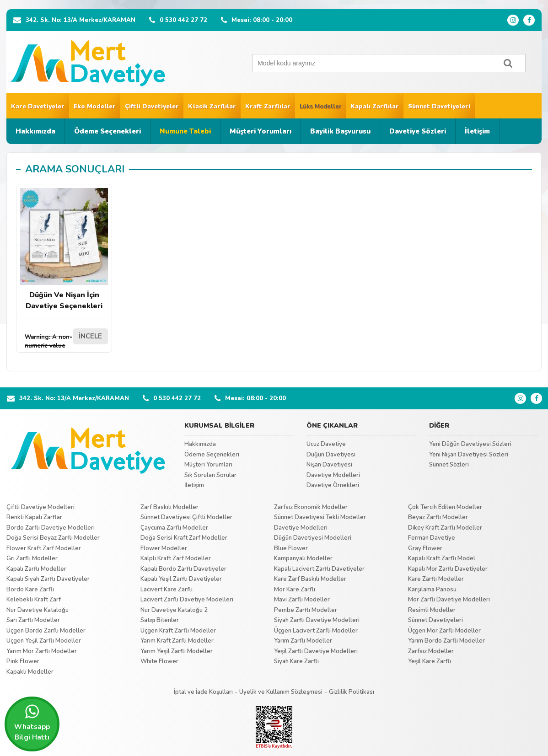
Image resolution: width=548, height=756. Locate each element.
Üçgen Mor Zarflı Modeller (444, 631)
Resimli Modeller (432, 610)
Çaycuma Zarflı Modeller (174, 528)
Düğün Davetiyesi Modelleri (313, 538)
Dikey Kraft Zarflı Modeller (445, 528)
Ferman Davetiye (432, 538)
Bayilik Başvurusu (340, 131)
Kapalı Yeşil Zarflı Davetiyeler (181, 579)
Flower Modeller (164, 548)
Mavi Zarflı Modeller (302, 600)
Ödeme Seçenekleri (107, 131)
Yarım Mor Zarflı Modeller (42, 651)
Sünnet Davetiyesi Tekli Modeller (320, 517)
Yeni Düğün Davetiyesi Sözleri (470, 444)
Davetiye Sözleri (418, 131)
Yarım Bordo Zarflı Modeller (446, 641)
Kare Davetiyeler (38, 107)
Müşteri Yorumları (261, 131)
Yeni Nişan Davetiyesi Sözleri (469, 455)
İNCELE (90, 336)
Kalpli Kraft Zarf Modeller (176, 558)
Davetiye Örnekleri (333, 485)
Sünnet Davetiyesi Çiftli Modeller (186, 517)
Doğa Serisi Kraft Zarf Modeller (184, 538)
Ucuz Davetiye (326, 444)
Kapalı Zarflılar (375, 107)
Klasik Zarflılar (212, 107)
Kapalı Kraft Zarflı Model (442, 558)
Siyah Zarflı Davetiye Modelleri (317, 620)
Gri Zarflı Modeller (32, 558)
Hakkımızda (35, 131)
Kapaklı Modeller (30, 672)
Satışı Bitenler (160, 620)
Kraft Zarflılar (268, 107)
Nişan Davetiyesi (329, 465)
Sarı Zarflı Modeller (33, 620)
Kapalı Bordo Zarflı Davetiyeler (183, 569)
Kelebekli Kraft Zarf (34, 600)
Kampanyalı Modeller (303, 558)
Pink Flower (23, 661)
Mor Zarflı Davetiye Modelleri (449, 600)
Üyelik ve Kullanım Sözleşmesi (281, 692)
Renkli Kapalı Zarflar (34, 517)
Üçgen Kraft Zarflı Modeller (178, 631)
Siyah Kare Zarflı (296, 661)
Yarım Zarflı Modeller (303, 641)
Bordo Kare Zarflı (30, 590)
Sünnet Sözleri (449, 465)
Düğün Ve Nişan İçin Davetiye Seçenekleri (64, 249)
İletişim (477, 131)
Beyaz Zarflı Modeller (438, 517)
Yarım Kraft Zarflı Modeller (177, 641)
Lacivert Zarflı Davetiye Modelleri (187, 600)
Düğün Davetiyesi (331, 455)
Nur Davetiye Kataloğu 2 (174, 610)
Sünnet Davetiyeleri (439, 107)
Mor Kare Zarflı (295, 590)
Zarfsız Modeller (431, 651)
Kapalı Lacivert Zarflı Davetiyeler (319, 569)
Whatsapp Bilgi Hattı (32, 723)
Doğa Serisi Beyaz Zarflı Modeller (53, 538)
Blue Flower (291, 548)
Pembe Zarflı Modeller (306, 610)
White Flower (159, 661)
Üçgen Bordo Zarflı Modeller (46, 631)
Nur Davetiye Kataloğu (38, 610)
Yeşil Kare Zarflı (430, 661)
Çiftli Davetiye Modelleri (40, 507)
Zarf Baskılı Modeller (169, 507)
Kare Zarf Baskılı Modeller (310, 579)
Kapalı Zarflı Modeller (36, 569)
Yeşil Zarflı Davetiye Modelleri (316, 651)
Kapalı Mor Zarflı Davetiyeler (448, 569)
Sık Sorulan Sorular (210, 475)
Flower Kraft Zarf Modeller (44, 548)
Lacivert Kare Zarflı (167, 590)
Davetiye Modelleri (333, 475)
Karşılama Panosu (432, 590)
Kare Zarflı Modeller (436, 579)
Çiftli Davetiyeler (152, 107)
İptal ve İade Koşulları (203, 692)
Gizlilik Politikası (352, 692)
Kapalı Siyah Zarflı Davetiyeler (48, 579)
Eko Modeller (95, 107)
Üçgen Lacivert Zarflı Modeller (316, 631)
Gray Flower (425, 548)
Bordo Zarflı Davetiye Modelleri (51, 528)
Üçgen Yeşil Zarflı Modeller (44, 641)
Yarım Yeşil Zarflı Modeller (177, 651)
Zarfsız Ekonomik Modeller (311, 507)
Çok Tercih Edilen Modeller (445, 507)
